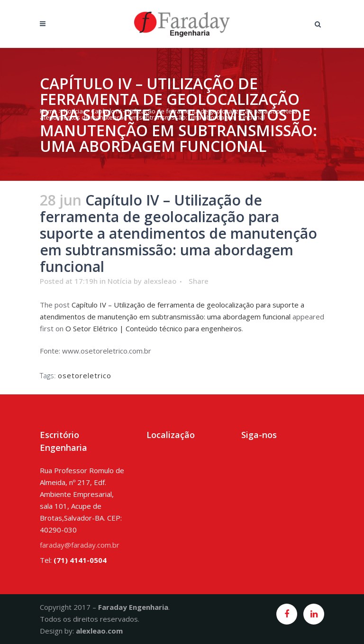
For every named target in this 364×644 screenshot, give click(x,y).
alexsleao (160, 281)
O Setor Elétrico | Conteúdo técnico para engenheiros (154, 328)
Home (48, 111)
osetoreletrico (85, 375)
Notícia (73, 111)
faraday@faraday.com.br (80, 545)
